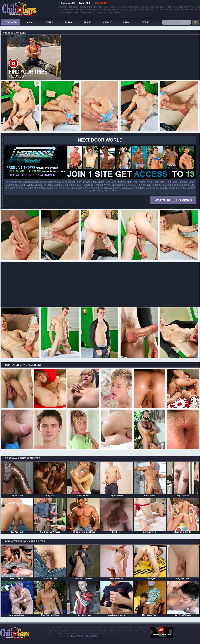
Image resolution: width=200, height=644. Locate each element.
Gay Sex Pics (83, 479)
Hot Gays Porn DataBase (83, 516)
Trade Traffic (77, 636)
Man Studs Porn (150, 599)
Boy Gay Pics (183, 479)
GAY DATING (101, 3)
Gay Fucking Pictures (50, 516)
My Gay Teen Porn (83, 562)
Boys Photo (150, 479)
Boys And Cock (50, 562)
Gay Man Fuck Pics (50, 599)
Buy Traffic (92, 636)
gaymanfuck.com (17, 599)
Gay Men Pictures (183, 599)
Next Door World (100, 140)
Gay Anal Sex (17, 479)
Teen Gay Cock (17, 562)
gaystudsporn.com (117, 599)
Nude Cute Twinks (183, 516)
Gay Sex (50, 479)
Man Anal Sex (117, 562)
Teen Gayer (150, 562)
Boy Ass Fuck (17, 516)
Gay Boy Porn (183, 562)
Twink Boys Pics (83, 599)
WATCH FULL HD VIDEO (173, 200)
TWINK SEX (84, 3)
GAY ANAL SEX (68, 3)
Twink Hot (117, 516)
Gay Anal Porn (150, 516)
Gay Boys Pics (117, 479)
